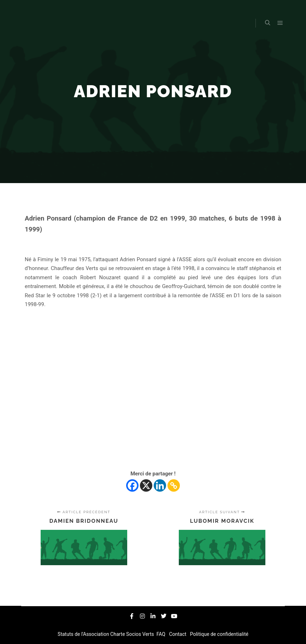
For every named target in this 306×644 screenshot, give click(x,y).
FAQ (161, 634)
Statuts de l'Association (84, 634)
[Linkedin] (160, 485)
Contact (178, 634)
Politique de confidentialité (219, 634)
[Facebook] (132, 485)
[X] (146, 485)
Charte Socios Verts (133, 634)
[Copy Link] (174, 485)
